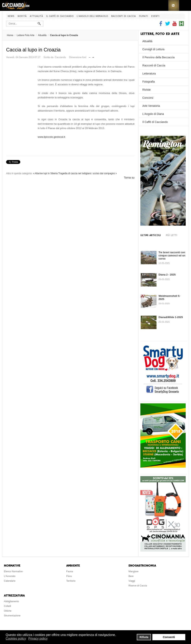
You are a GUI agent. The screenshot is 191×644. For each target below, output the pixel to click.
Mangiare (133, 571)
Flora (69, 576)
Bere (131, 576)
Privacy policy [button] (38, 639)
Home (10, 35)
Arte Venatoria (151, 106)
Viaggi (132, 581)
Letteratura (149, 74)
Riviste (146, 90)
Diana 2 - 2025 (167, 275)
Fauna (70, 571)
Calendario (10, 581)
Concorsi (148, 98)
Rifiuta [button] (144, 637)
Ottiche (8, 611)
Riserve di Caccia (138, 586)
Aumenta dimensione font (93, 56)
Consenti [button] (169, 637)
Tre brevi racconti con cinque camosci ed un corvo (172, 255)
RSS (174, 5)
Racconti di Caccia (123, 16)
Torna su (129, 178)
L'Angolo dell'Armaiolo (92, 16)
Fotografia (149, 82)
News (11, 16)
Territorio (71, 581)
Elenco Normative (13, 571)
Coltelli (7, 606)
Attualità (36, 16)
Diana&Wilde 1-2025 (171, 317)
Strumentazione (12, 616)
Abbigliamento (11, 601)
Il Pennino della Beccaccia (158, 57)
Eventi (155, 16)
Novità (22, 16)
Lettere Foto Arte (26, 35)
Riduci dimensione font (90, 56)
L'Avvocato (10, 576)
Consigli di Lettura (153, 49)
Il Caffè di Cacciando (60, 16)
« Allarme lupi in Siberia (45, 173)
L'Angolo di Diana (153, 114)
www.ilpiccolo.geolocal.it (51, 137)
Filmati (143, 16)
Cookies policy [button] (16, 639)
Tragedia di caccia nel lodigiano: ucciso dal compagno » (88, 173)
